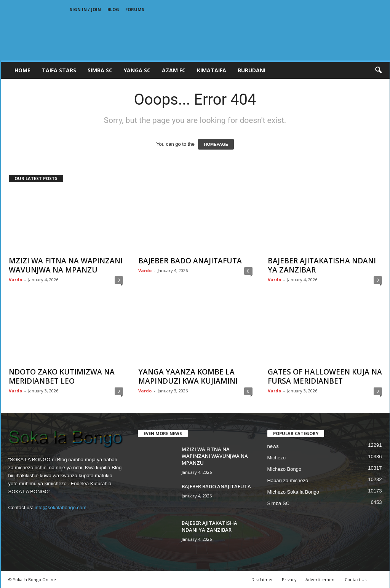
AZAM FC (174, 70)
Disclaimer (262, 579)
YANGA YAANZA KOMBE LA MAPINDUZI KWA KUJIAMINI (188, 376)
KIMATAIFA (212, 70)
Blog (113, 9)
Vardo (15, 280)
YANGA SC (137, 70)
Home (22, 70)
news (273, 446)
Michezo (277, 458)
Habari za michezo (288, 480)
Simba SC (279, 503)
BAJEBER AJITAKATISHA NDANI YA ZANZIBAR (322, 265)
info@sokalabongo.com (61, 508)
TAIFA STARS (59, 70)
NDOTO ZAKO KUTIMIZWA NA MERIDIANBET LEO (62, 376)
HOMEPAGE (216, 144)
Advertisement (321, 579)
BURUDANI (252, 70)
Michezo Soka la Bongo (293, 492)
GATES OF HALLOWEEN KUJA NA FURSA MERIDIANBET (325, 376)
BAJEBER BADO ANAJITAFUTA (190, 261)
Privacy (289, 579)
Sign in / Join (85, 9)
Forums (135, 9)
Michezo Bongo (285, 469)
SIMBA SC (100, 70)
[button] (378, 70)
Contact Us (356, 579)
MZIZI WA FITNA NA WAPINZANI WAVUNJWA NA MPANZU (66, 265)
